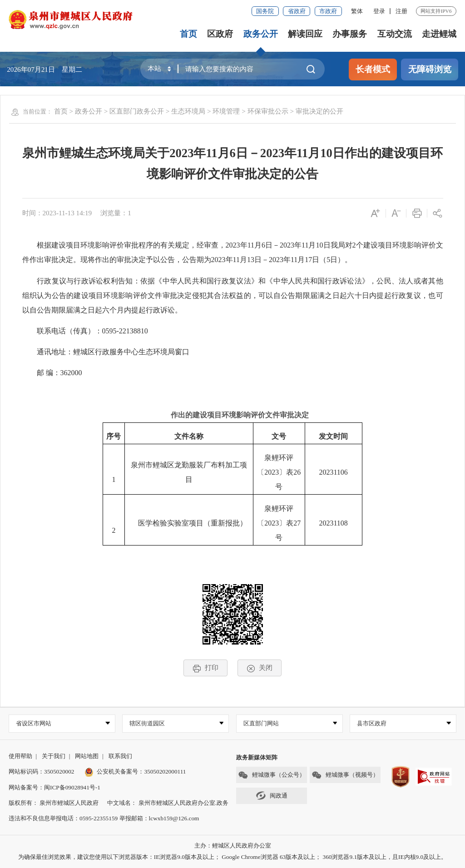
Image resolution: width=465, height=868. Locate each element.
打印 (205, 668)
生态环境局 (188, 111)
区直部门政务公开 (137, 111)
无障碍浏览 (430, 69)
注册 (401, 11)
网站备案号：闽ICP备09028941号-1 (54, 787)
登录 (379, 11)
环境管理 (226, 111)
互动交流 (395, 34)
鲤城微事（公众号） (272, 775)
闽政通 (272, 796)
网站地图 (87, 756)
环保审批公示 (268, 111)
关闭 (260, 668)
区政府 (220, 34)
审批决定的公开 (319, 111)
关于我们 (54, 756)
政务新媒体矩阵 (257, 757)
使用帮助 (20, 756)
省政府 (297, 11)
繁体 (357, 11)
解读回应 (305, 34)
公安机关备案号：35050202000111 (135, 771)
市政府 (328, 11)
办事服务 (350, 34)
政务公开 (261, 34)
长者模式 (373, 69)
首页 (188, 34)
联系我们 (120, 756)
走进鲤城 (439, 34)
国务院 (265, 11)
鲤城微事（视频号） (345, 775)
